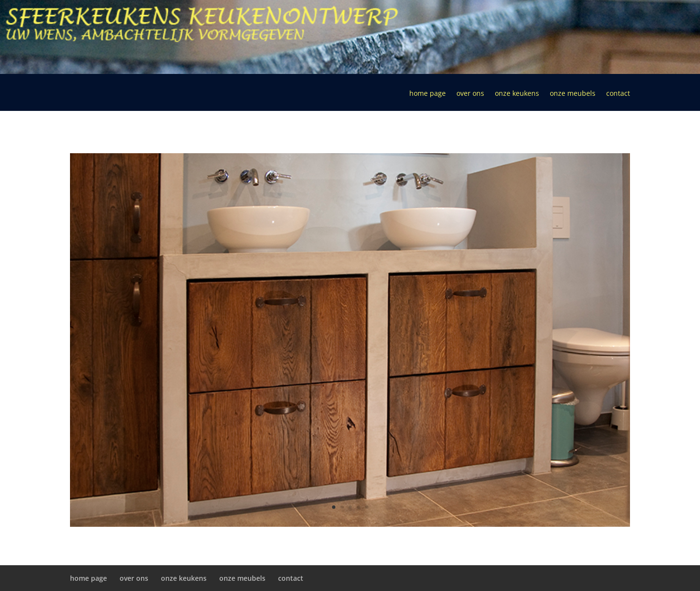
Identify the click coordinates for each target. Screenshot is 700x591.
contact (618, 94)
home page (428, 94)
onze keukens (517, 94)
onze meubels (573, 94)
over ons (470, 94)
